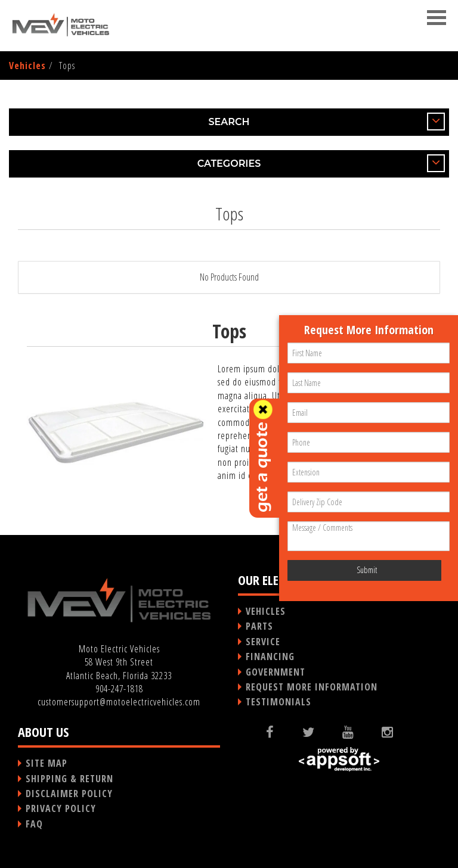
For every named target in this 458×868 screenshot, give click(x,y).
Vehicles (27, 66)
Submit (367, 570)
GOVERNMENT (276, 672)
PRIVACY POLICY (61, 808)
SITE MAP (47, 763)
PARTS (259, 626)
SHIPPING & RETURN (69, 779)
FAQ (34, 824)
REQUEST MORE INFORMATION (312, 687)
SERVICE (263, 642)
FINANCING (270, 657)
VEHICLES (266, 611)
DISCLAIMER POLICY (69, 794)
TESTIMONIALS (278, 702)
